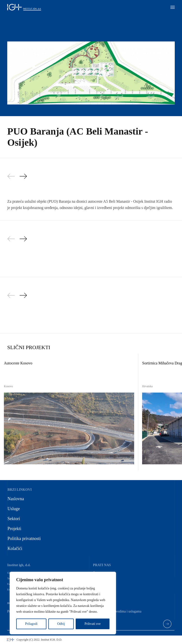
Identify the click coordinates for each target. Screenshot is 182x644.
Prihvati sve (93, 624)
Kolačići (15, 548)
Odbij (61, 624)
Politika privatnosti (24, 539)
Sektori (14, 519)
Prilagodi (31, 624)
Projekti (14, 529)
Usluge (14, 509)
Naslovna (16, 499)
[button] (173, 7)
